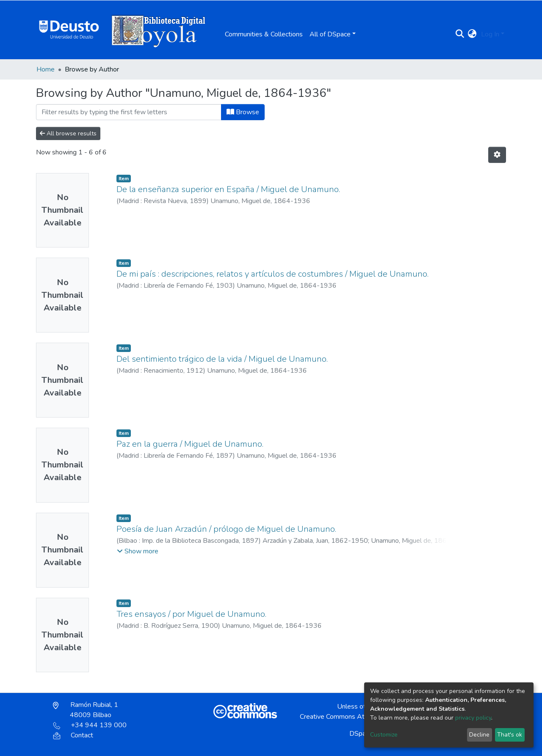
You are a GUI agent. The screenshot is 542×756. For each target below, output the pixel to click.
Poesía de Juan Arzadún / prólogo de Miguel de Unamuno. (226, 529)
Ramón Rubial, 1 (86, 710)
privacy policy (473, 718)
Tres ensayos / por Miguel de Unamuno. (191, 614)
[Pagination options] (497, 155)
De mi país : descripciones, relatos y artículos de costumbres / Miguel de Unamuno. (272, 274)
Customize (384, 735)
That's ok (510, 735)
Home (46, 69)
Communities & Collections (264, 34)
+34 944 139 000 (90, 725)
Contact (73, 735)
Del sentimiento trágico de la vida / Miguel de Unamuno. (222, 359)
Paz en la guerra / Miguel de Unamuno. (190, 444)
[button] (472, 34)
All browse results (68, 133)
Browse (243, 112)
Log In (490, 34)
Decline (479, 735)
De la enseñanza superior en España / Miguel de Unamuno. (228, 189)
